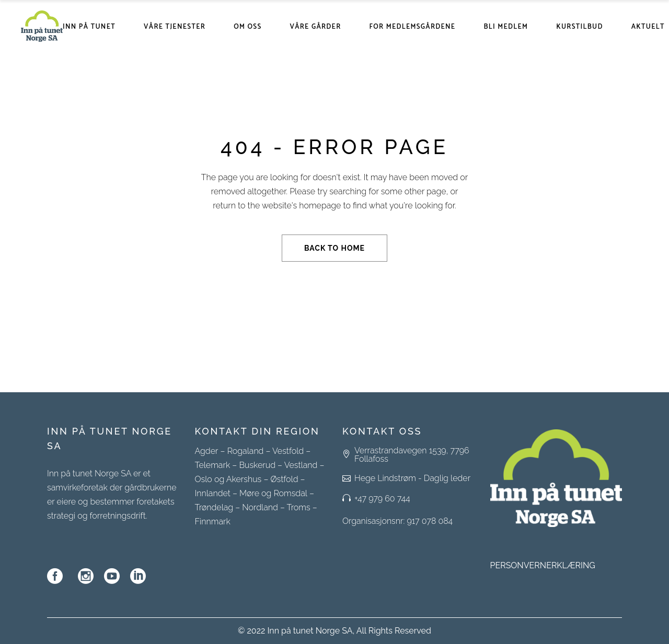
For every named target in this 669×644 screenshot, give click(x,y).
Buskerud (257, 465)
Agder (207, 451)
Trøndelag (214, 507)
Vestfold (288, 451)
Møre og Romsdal (273, 493)
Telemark (213, 465)
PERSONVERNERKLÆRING (543, 565)
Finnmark (213, 522)
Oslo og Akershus (228, 479)
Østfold (284, 479)
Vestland (301, 465)
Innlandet (213, 493)
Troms (299, 507)
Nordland (260, 507)
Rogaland (246, 451)
